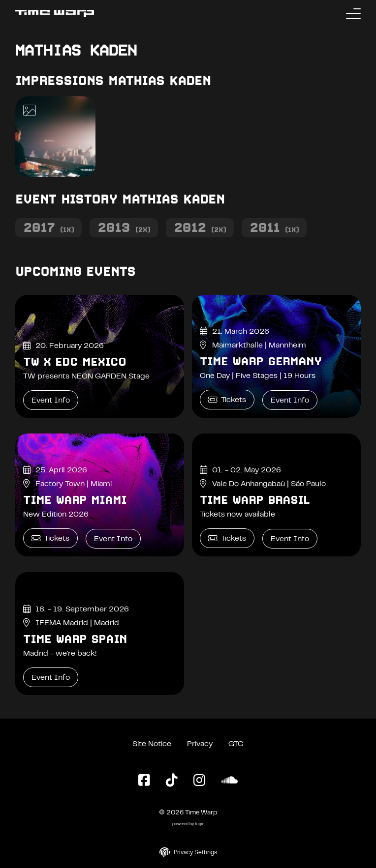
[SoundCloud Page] (229, 781)
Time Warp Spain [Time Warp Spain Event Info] (75, 639)
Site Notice (152, 744)
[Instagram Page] (199, 781)
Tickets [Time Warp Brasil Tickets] (227, 538)
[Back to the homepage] (55, 14)
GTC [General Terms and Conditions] (236, 744)
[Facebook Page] (144, 781)
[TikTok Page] (172, 781)
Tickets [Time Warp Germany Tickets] (227, 400)
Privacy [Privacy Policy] (200, 744)
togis (200, 825)
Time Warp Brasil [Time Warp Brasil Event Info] (255, 500)
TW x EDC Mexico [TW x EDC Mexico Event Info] (75, 362)
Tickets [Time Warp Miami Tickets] (50, 538)
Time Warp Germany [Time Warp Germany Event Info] (261, 361)
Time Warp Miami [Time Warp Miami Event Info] (75, 500)
